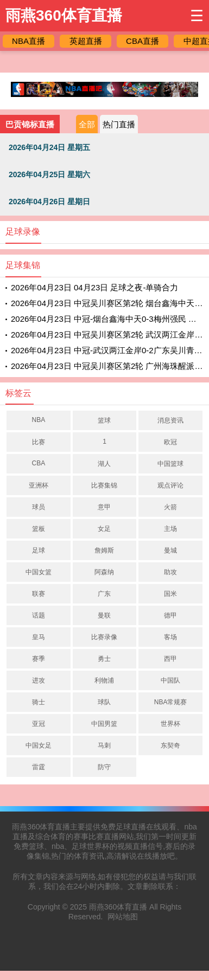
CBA (38, 463)
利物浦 (104, 680)
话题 (39, 615)
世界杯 (170, 724)
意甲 (104, 507)
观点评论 (170, 485)
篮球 (104, 420)
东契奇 (170, 745)
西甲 (170, 659)
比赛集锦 (104, 485)
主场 (170, 529)
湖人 (104, 464)
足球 (39, 550)
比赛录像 (104, 637)
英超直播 (86, 41)
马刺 (104, 745)
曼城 (170, 550)
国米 (170, 594)
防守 (104, 767)
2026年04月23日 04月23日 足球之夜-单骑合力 (94, 287)
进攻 (39, 680)
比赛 (39, 442)
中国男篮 (104, 724)
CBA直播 (142, 41)
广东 (104, 594)
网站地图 (123, 917)
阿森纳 (104, 572)
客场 (170, 637)
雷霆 (39, 767)
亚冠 (39, 724)
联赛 (39, 594)
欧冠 (170, 442)
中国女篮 (39, 572)
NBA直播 (28, 41)
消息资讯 (170, 420)
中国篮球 (170, 464)
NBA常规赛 (171, 702)
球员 (39, 507)
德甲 (170, 615)
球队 (104, 702)
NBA (38, 420)
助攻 (170, 572)
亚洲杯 (39, 485)
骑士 (39, 702)
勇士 (104, 659)
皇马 (39, 637)
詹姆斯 (104, 550)
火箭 (170, 507)
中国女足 (39, 745)
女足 (104, 529)
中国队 (170, 680)
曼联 (104, 615)
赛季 (39, 659)
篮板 (39, 529)
